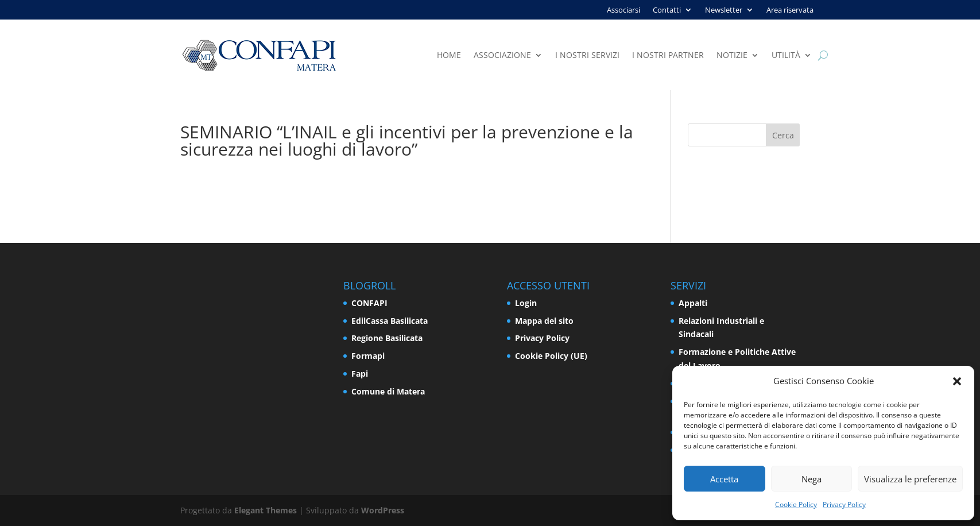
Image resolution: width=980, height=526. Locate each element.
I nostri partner (668, 56)
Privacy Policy (844, 504)
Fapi (360, 374)
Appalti (693, 303)
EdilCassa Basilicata (390, 321)
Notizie (732, 56)
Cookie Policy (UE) (551, 356)
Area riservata (790, 10)
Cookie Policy (796, 504)
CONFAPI (369, 303)
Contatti (667, 10)
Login (526, 303)
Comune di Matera (388, 391)
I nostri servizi (587, 56)
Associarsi (623, 10)
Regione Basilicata (387, 338)
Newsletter (724, 10)
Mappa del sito (544, 321)
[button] (957, 381)
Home (449, 56)
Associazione (502, 56)
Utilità (786, 56)
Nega (811, 479)
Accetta (724, 479)
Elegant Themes (266, 510)
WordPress (383, 510)
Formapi (368, 356)
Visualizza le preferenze (910, 479)
